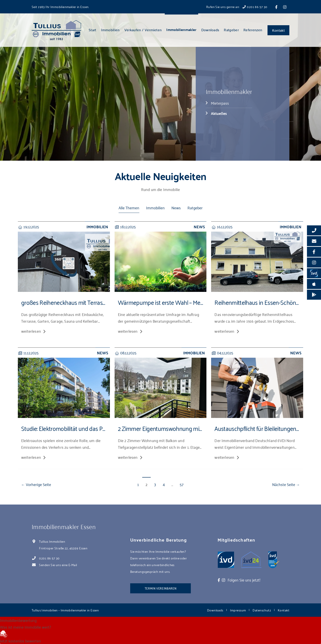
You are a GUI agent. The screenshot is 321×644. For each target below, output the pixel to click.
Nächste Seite (284, 484)
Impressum (238, 610)
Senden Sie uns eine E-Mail (58, 565)
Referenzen (253, 30)
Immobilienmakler (181, 30)
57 (182, 484)
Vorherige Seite (38, 484)
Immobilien (110, 30)
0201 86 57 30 (49, 558)
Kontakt (278, 30)
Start (93, 30)
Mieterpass (220, 103)
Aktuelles (219, 113)
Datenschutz (262, 610)
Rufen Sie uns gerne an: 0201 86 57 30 (237, 7)
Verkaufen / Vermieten (143, 30)
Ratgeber (231, 30)
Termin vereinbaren (161, 588)
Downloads (210, 30)
